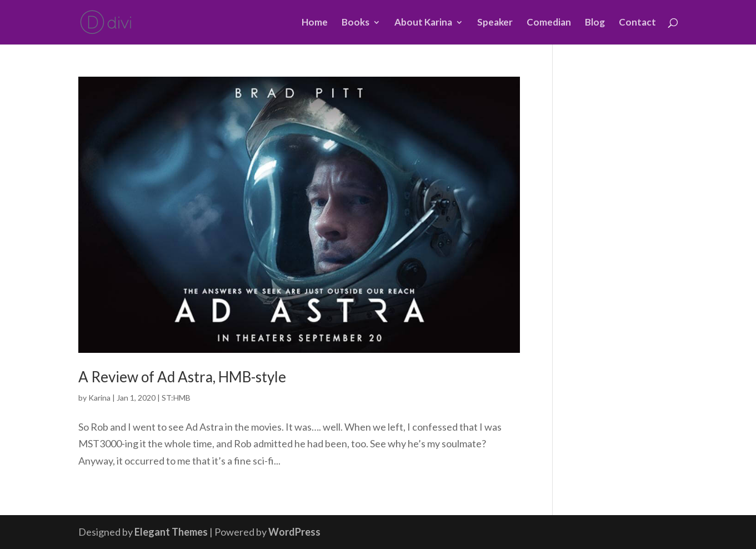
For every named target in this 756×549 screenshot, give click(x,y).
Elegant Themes (171, 532)
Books (356, 23)
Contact (637, 23)
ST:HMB (176, 398)
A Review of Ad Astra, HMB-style (182, 377)
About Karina (423, 23)
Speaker (495, 23)
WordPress (294, 532)
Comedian (549, 23)
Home (315, 23)
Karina (99, 398)
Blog (595, 23)
